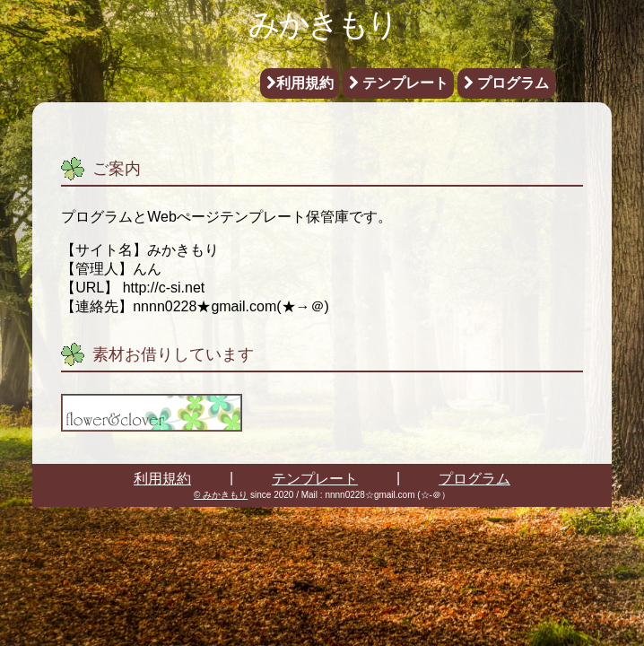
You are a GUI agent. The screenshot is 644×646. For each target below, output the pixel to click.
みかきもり (322, 25)
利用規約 (300, 83)
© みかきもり (221, 495)
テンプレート (399, 83)
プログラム (506, 83)
